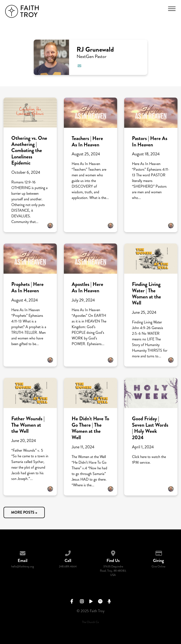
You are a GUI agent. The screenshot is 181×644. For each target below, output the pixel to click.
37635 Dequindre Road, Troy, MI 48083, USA (113, 571)
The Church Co (90, 622)
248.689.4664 (68, 567)
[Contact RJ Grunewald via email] (79, 66)
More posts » (24, 512)
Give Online (158, 567)
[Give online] (158, 552)
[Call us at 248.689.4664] (68, 552)
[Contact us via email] (23, 552)
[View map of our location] (113, 552)
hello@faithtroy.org (23, 567)
